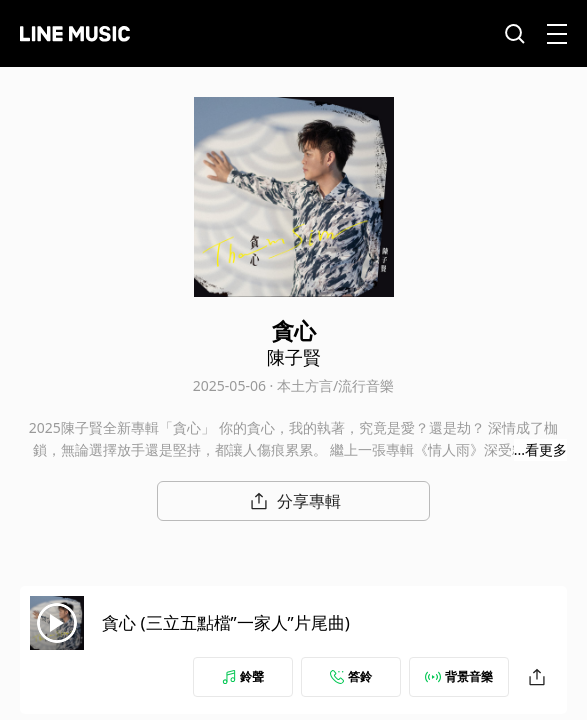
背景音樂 (459, 676)
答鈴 (351, 676)
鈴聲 (243, 676)
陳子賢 (294, 357)
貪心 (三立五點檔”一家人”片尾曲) (226, 622)
